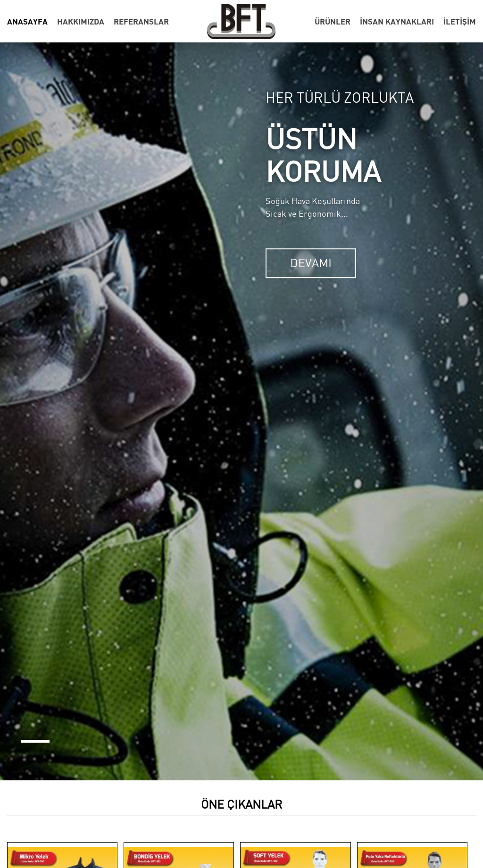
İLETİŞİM (460, 22)
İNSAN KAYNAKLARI (397, 22)
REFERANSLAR (141, 22)
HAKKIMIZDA (81, 22)
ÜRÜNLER (333, 22)
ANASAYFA (27, 22)
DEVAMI (311, 263)
